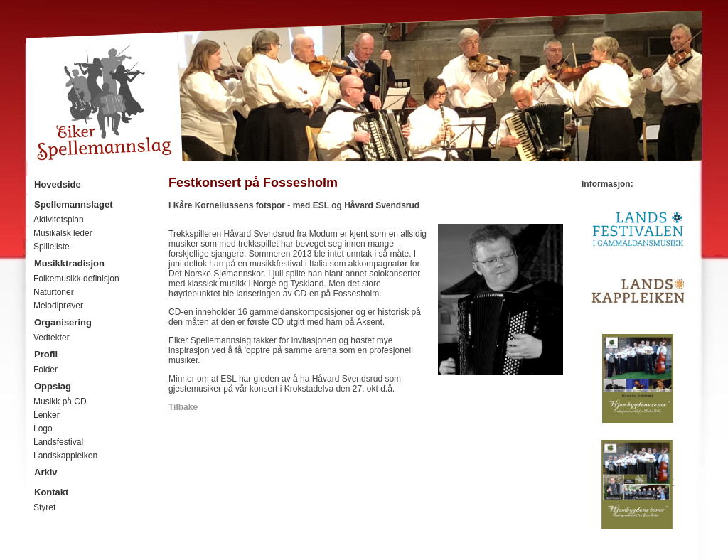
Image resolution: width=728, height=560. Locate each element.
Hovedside (58, 184)
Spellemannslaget (74, 204)
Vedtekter (52, 338)
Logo (43, 429)
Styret (44, 507)
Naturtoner (54, 292)
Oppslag (53, 386)
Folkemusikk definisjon (76, 279)
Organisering (63, 322)
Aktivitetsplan (59, 220)
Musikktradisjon (69, 263)
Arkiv (46, 472)
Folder (45, 370)
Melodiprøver (58, 306)
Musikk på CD (60, 402)
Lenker (47, 415)
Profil (46, 354)
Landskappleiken (65, 456)
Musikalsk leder (63, 233)
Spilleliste (52, 247)
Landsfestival (58, 442)
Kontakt (51, 492)
